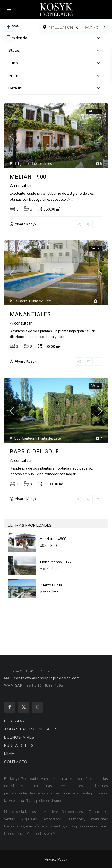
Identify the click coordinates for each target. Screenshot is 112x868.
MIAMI (10, 754)
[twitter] (24, 707)
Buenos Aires (41, 164)
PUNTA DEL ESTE (22, 746)
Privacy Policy (56, 860)
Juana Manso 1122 (56, 562)
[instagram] (37, 707)
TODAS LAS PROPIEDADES (31, 729)
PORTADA (14, 721)
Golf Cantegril (25, 438)
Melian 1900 (28, 177)
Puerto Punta (51, 585)
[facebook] (10, 707)
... (72, 200)
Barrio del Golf (34, 452)
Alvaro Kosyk (25, 224)
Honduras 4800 (53, 539)
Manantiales (30, 314)
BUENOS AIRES (19, 737)
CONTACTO (16, 762)
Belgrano (21, 164)
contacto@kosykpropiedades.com (47, 678)
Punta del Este (40, 301)
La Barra (21, 301)
